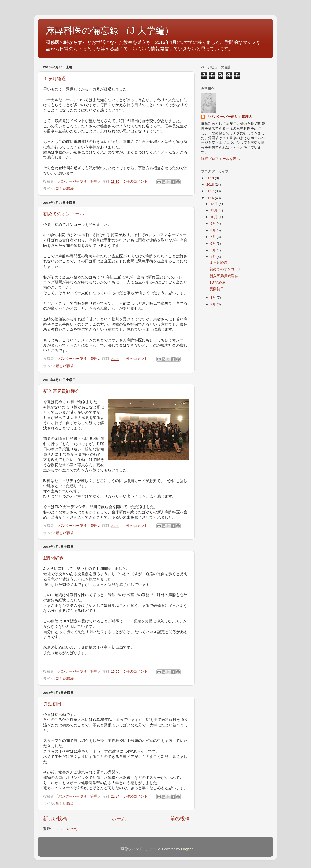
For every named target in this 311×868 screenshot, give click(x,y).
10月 (215, 217)
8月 (214, 230)
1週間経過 (54, 558)
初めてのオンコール (64, 214)
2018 (211, 185)
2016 (211, 198)
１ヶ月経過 (55, 79)
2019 (211, 178)
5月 (214, 250)
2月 (214, 304)
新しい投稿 (55, 819)
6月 (214, 243)
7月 (214, 237)
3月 (214, 297)
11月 (215, 210)
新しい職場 (65, 189)
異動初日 (52, 704)
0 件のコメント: (137, 182)
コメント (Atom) (65, 829)
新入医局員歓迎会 (61, 391)
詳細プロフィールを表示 (220, 159)
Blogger (187, 849)
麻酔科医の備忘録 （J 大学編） (110, 30)
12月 (215, 204)
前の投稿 (180, 819)
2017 (211, 191)
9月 (214, 223)
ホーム (119, 819)
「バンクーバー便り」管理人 (229, 117)
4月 (214, 257)
